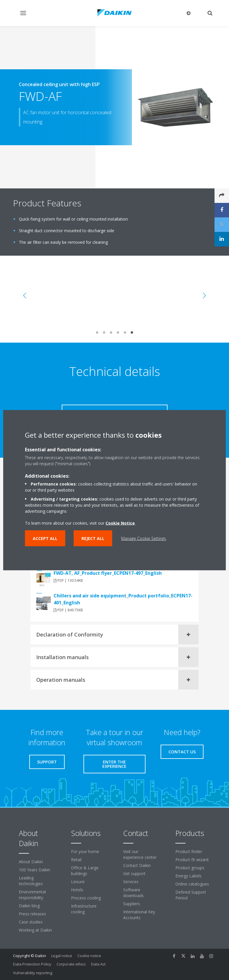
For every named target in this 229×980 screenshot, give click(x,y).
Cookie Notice (120, 523)
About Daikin (31, 862)
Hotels (77, 890)
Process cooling (86, 898)
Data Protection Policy (32, 964)
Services (131, 882)
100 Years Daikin (34, 870)
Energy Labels (188, 876)
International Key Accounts (139, 915)
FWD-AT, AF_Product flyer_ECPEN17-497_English (108, 573)
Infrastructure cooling (84, 909)
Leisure (78, 882)
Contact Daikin (137, 865)
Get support (134, 873)
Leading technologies (31, 881)
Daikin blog (29, 906)
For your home (85, 851)
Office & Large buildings (85, 871)
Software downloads (133, 893)
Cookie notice (89, 956)
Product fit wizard (192, 860)
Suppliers (132, 904)
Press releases (32, 914)
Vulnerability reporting (33, 973)
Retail (76, 860)
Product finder (189, 851)
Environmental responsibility (32, 895)
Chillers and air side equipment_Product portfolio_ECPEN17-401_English (123, 599)
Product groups (190, 868)
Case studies (31, 922)
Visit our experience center (140, 854)
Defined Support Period (191, 895)
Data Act (98, 964)
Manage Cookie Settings (144, 538)
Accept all (45, 538)
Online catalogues (192, 884)
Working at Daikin (35, 930)
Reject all (93, 538)
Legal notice (62, 956)
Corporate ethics (71, 964)
